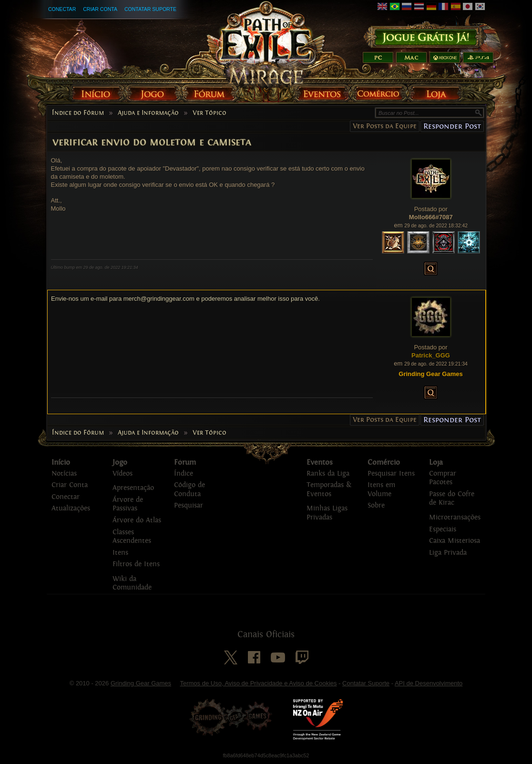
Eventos (320, 462)
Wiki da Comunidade (132, 583)
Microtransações (455, 517)
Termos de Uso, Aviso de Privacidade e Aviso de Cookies (258, 683)
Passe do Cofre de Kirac (452, 499)
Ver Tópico (210, 113)
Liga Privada (448, 553)
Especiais (443, 529)
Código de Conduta (189, 489)
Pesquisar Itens (391, 474)
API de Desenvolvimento (429, 683)
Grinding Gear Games (141, 683)
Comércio (384, 462)
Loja (436, 462)
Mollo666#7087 (431, 217)
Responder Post (452, 126)
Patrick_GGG (431, 355)
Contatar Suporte (150, 9)
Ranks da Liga (328, 474)
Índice (184, 474)
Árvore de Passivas (128, 504)
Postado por (431, 209)
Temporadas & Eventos (329, 489)
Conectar (62, 9)
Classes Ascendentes (132, 537)
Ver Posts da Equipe (385, 126)
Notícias (64, 474)
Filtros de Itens (136, 564)
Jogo (120, 462)
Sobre (376, 505)
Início (61, 462)
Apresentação (133, 488)
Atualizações (71, 508)
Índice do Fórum (78, 113)
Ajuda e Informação (148, 113)
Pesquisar (189, 505)
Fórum (185, 462)
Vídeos (123, 474)
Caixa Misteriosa (455, 541)
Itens (120, 553)
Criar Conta (100, 9)
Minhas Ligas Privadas (327, 513)
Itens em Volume (381, 489)
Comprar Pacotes (443, 478)
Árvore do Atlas (137, 520)
